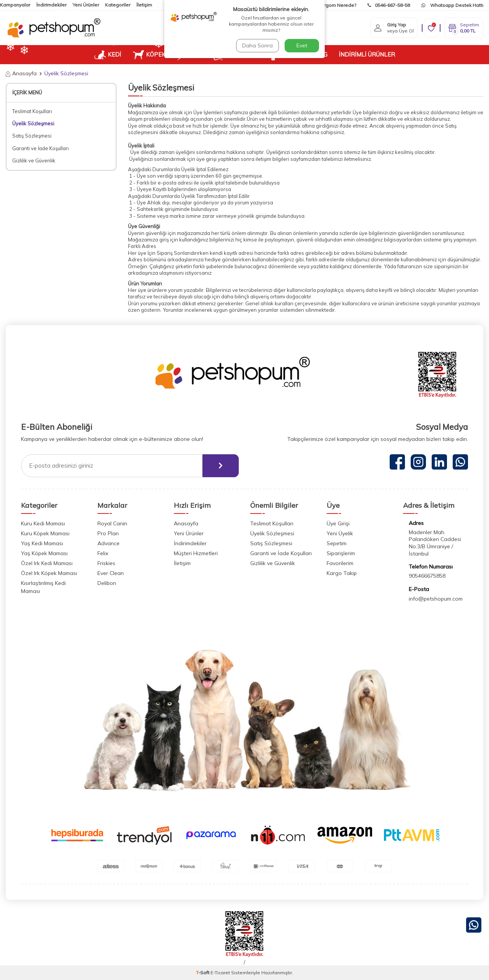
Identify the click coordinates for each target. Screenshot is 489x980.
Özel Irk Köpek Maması (49, 573)
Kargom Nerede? (332, 5)
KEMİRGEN (234, 55)
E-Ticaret (220, 973)
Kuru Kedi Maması (43, 523)
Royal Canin (112, 523)
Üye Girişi (338, 523)
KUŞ (189, 55)
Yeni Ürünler (86, 5)
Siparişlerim (341, 553)
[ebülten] (221, 466)
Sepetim (337, 543)
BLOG (320, 54)
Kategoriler (118, 5)
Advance (108, 543)
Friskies (106, 563)
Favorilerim (340, 563)
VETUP (284, 55)
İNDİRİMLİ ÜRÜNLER (367, 54)
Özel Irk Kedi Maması (47, 563)
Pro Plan (108, 533)
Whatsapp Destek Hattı (452, 5)
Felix (103, 553)
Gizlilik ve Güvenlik (34, 160)
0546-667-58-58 (389, 5)
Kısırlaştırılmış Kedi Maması (43, 587)
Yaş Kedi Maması (42, 543)
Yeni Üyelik (340, 533)
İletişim (182, 563)
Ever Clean (111, 573)
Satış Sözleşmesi (32, 136)
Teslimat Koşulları (32, 111)
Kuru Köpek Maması (45, 533)
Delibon (107, 583)
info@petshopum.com (436, 599)
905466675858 (427, 576)
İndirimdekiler (51, 5)
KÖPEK (149, 55)
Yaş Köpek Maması (44, 553)
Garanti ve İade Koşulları (40, 148)
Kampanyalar (15, 5)
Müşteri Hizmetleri (196, 553)
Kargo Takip (342, 573)
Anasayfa (21, 73)
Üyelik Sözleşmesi (33, 123)
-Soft (203, 973)
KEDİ (108, 55)
